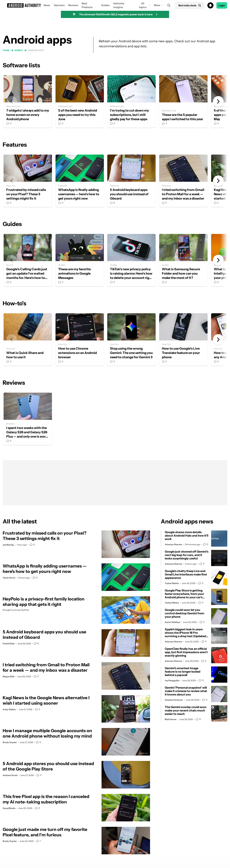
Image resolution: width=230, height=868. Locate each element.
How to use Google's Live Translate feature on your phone (183, 339)
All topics (143, 5)
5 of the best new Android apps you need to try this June (80, 101)
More (157, 5)
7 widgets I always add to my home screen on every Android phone (28, 101)
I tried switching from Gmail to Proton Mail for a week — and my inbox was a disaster (183, 181)
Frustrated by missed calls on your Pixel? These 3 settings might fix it (28, 181)
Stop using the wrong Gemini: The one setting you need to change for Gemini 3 (131, 339)
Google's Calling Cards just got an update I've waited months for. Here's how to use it (28, 260)
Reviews (73, 5)
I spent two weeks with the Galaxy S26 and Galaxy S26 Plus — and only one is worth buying (28, 419)
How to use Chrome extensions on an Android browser (80, 339)
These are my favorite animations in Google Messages (80, 260)
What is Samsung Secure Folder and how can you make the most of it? (183, 260)
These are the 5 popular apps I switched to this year (183, 101)
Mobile (19, 50)
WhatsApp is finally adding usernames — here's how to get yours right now (80, 181)
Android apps (36, 50)
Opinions (59, 5)
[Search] (169, 5)
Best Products (87, 5)
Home (6, 50)
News (47, 5)
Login (222, 5)
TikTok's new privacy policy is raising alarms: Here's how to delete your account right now (131, 260)
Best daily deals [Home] (190, 5)
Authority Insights (119, 5)
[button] (115, 5)
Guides (105, 5)
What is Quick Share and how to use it (28, 339)
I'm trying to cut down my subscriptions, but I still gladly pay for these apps (131, 101)
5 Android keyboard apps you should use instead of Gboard (131, 181)
